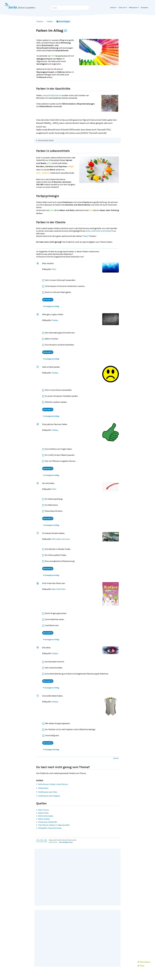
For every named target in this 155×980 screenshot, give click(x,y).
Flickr (54, 269)
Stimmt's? (48, 300)
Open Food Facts (58, 589)
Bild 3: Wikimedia (46, 816)
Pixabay (55, 320)
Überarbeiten (144, 962)
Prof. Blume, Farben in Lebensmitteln (54, 825)
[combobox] (70, 8)
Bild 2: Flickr (43, 813)
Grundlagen (63, 21)
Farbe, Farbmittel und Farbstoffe (100, 231)
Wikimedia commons (61, 539)
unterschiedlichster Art (52, 95)
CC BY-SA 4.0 (53, 842)
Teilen (141, 966)
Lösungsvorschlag (51, 306)
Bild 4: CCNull (44, 819)
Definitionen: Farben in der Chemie (53, 784)
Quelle (116, 758)
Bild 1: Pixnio (44, 810)
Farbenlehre (43, 788)
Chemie (40, 21)
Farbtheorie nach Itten (48, 792)
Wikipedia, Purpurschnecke (50, 828)
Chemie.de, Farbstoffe (48, 822)
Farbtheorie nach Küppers (49, 796)
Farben (50, 21)
